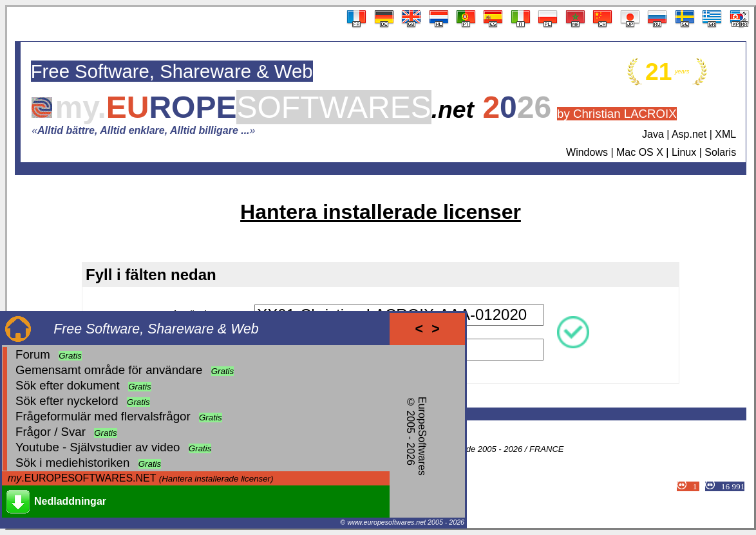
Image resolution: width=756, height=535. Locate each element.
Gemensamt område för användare (109, 370)
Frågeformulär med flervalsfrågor (103, 416)
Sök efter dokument (68, 385)
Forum (33, 354)
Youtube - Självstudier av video (98, 447)
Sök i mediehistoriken (72, 463)
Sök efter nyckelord (67, 401)
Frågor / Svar (51, 432)
